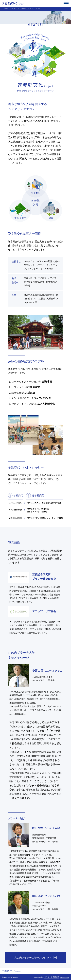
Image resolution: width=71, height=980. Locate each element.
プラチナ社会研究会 (52, 977)
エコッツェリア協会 (44, 611)
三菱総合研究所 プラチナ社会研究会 (44, 576)
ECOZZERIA (65, 977)
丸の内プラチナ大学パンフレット (33, 958)
